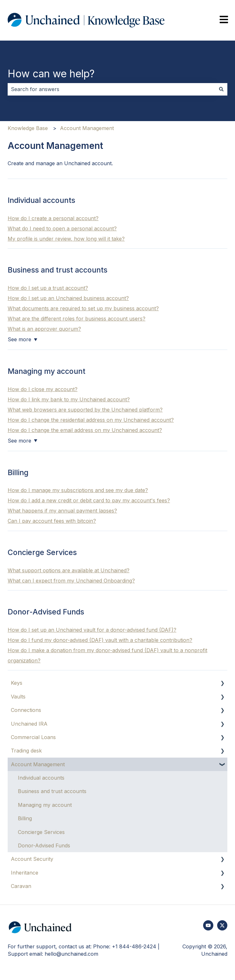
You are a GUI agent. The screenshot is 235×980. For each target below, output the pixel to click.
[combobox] (111, 89)
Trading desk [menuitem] (26, 751)
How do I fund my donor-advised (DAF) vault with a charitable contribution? (100, 640)
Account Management (87, 128)
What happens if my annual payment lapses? (62, 511)
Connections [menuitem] (26, 710)
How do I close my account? (43, 389)
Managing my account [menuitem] (45, 805)
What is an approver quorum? (44, 329)
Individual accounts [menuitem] (41, 778)
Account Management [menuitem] (38, 764)
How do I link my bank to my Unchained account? (69, 399)
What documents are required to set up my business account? (83, 308)
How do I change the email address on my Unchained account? (85, 430)
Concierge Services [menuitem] (41, 832)
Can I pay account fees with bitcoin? (52, 521)
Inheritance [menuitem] (25, 873)
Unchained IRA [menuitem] (29, 724)
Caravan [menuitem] (21, 886)
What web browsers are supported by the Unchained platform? (85, 410)
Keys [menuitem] (17, 683)
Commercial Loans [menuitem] (33, 737)
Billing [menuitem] (25, 818)
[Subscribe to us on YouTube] (208, 925)
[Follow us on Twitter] (222, 925)
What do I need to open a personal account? (62, 228)
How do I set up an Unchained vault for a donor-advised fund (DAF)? (92, 630)
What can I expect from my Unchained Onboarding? (71, 581)
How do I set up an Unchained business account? (68, 298)
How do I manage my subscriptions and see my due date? (78, 490)
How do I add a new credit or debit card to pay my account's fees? (89, 500)
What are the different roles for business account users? (77, 319)
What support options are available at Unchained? (69, 570)
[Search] (221, 89)
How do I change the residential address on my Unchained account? (91, 420)
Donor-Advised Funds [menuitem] (44, 845)
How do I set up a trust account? (48, 288)
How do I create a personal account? (53, 218)
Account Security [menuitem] (32, 859)
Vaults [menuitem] (18, 697)
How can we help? (51, 74)
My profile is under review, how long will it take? (66, 239)
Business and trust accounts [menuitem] (52, 791)
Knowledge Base (28, 128)
